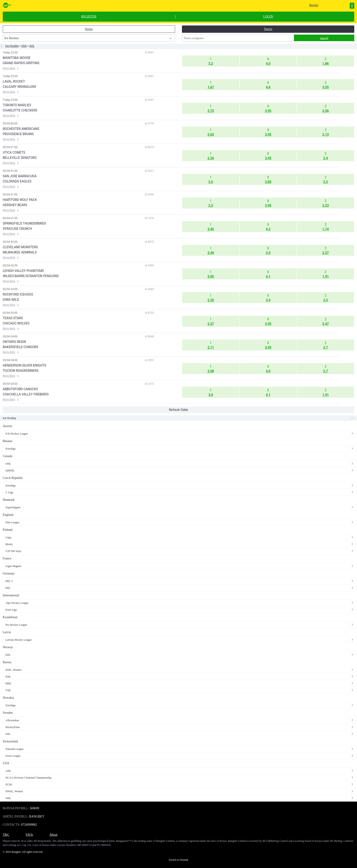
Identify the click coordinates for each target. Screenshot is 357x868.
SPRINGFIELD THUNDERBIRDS (24, 223)
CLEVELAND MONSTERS (20, 247)
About (53, 835)
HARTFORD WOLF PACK (20, 200)
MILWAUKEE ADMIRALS (20, 252)
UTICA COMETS (14, 152)
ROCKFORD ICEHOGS (18, 294)
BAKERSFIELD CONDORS (20, 347)
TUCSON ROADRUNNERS (21, 371)
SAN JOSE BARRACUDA (20, 176)
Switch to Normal (178, 860)
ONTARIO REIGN (14, 342)
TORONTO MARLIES (17, 105)
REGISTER (89, 17)
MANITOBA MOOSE (17, 58)
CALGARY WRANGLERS (19, 87)
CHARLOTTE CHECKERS (20, 110)
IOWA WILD (11, 300)
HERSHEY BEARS (15, 205)
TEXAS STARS (13, 318)
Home (89, 29)
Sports (268, 29)
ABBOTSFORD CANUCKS (20, 389)
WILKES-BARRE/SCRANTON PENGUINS (31, 276)
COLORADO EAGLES (17, 181)
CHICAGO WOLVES (16, 323)
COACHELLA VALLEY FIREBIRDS (26, 394)
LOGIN (268, 17)
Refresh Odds (178, 410)
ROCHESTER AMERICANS (21, 129)
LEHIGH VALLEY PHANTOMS (23, 271)
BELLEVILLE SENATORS (20, 158)
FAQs (29, 835)
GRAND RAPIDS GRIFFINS (21, 63)
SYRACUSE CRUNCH (17, 229)
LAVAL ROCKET (14, 81)
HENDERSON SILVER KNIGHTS (24, 365)
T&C (6, 835)
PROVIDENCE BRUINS (18, 134)
